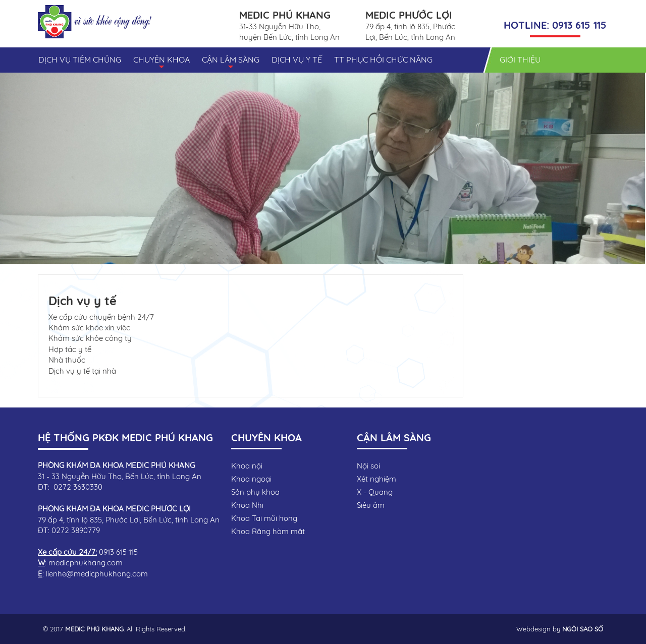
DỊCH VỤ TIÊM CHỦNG (80, 60)
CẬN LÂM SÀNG (231, 63)
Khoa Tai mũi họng (264, 518)
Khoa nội (247, 466)
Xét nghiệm (376, 479)
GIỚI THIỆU (520, 60)
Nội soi (368, 466)
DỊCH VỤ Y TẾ (297, 60)
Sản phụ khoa (255, 492)
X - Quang (375, 492)
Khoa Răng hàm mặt (268, 531)
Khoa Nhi (247, 505)
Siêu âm (371, 505)
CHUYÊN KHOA (161, 63)
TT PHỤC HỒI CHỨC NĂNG (383, 60)
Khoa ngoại (251, 479)
